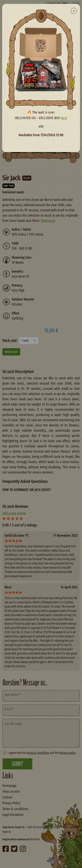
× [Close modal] (74, 11)
